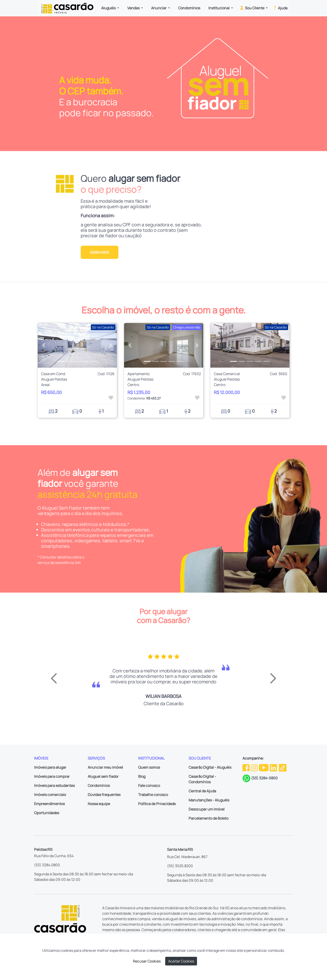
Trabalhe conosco (153, 795)
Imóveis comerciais (50, 795)
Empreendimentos (49, 804)
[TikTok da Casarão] (283, 767)
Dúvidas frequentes (104, 795)
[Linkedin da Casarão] (274, 767)
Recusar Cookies (147, 961)
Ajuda (280, 8)
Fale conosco (149, 786)
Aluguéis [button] (109, 8)
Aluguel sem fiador (103, 776)
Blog (142, 776)
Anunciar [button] (159, 8)
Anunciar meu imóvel (105, 767)
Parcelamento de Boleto (208, 818)
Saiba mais (100, 252)
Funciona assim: (98, 216)
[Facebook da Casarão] (246, 767)
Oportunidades (47, 813)
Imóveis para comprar (52, 776)
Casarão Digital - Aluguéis (210, 767)
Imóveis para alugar (50, 767)
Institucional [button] (219, 8)
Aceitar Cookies (181, 961)
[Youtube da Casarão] (264, 767)
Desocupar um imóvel (207, 809)
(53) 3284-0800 (264, 778)
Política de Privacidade (157, 804)
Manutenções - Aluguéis (209, 800)
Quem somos (149, 767)
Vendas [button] (134, 8)
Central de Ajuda (202, 791)
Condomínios (189, 8)
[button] (44, 345)
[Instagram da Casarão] (255, 767)
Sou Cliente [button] (252, 8)
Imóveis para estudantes (54, 786)
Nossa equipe (99, 804)
